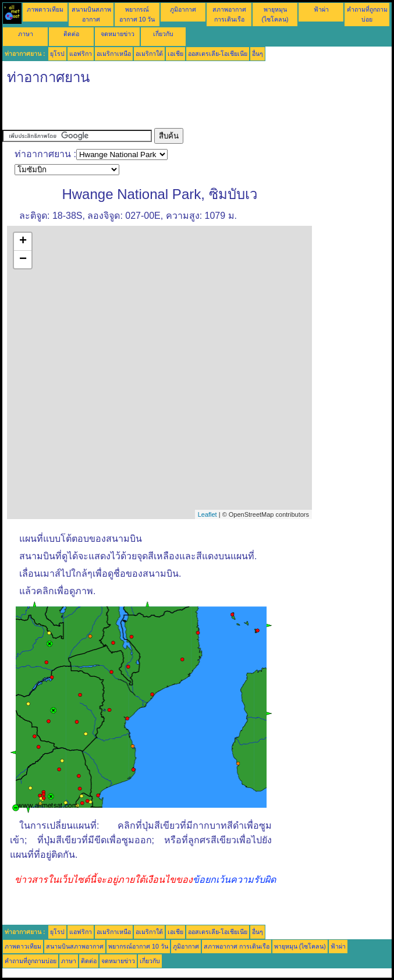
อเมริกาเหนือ (114, 54)
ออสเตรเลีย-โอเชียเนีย (218, 54)
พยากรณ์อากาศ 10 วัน (138, 946)
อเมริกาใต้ (149, 54)
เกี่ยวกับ (163, 34)
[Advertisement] (139, 111)
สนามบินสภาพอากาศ (75, 946)
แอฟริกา (81, 54)
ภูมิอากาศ (183, 9)
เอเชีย (175, 54)
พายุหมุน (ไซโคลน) (300, 946)
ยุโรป (57, 54)
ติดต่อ (71, 34)
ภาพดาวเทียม (45, 9)
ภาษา (26, 34)
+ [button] (23, 242)
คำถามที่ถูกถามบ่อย (31, 961)
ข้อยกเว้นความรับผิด (234, 880)
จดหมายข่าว (118, 34)
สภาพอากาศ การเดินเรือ (237, 946)
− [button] (23, 260)
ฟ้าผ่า (321, 9)
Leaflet (207, 514)
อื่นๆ (258, 54)
